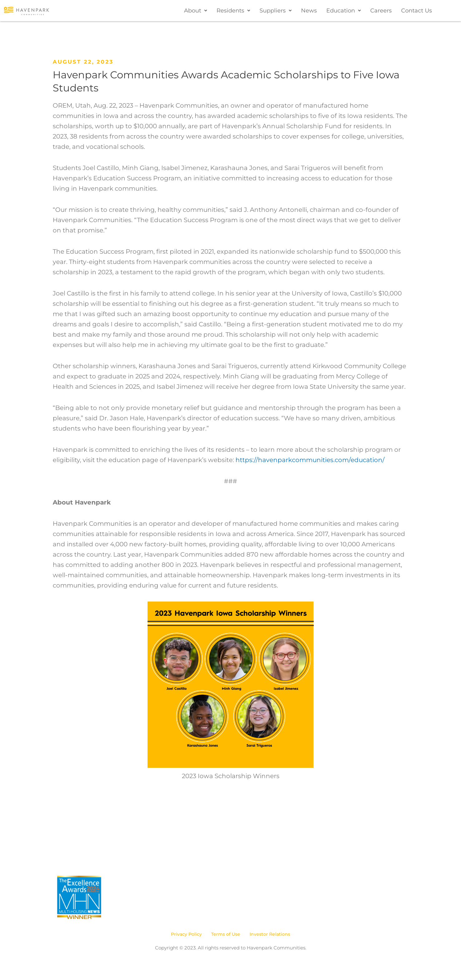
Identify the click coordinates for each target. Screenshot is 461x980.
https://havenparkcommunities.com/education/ (310, 460)
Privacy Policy (186, 934)
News (309, 11)
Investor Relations (270, 934)
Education (344, 11)
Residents (233, 11)
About (196, 11)
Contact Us (417, 11)
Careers (381, 11)
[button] (196, 11)
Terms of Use (226, 934)
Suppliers (276, 11)
